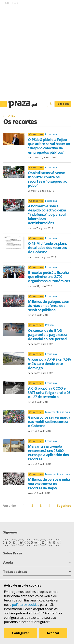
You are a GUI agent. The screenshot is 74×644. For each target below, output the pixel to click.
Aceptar (53, 633)
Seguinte (64, 506)
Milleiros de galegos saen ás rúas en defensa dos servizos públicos (49, 306)
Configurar (20, 633)
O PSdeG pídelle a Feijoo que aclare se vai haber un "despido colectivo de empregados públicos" (49, 146)
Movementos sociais (58, 412)
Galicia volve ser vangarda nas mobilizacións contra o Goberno (49, 421)
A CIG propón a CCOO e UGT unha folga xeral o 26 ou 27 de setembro (49, 392)
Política (49, 325)
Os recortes (36, 134)
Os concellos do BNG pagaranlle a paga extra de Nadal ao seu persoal (48, 335)
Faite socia (63, 104)
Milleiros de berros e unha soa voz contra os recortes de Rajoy (49, 484)
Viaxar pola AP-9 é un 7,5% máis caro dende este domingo (49, 363)
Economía (51, 134)
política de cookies (26, 605)
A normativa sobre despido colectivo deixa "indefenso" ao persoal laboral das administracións (47, 214)
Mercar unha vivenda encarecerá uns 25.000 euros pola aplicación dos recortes (48, 453)
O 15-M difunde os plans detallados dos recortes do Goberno (47, 248)
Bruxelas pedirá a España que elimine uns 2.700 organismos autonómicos (49, 277)
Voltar (12, 116)
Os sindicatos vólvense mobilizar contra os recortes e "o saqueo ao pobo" (48, 179)
